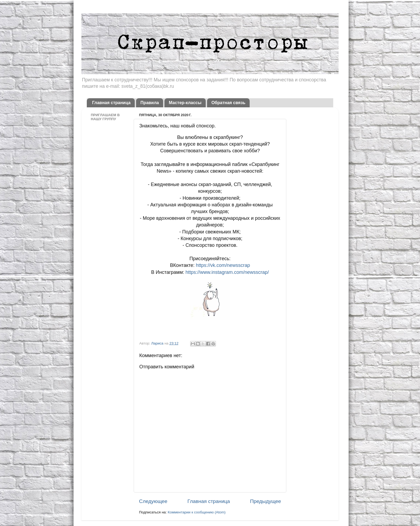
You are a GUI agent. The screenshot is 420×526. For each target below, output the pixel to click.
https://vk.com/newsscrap (223, 265)
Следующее (153, 501)
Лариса (158, 343)
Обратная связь (228, 103)
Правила (150, 103)
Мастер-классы (185, 103)
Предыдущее (265, 501)
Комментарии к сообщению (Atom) (197, 512)
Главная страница (111, 103)
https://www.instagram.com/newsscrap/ (227, 272)
